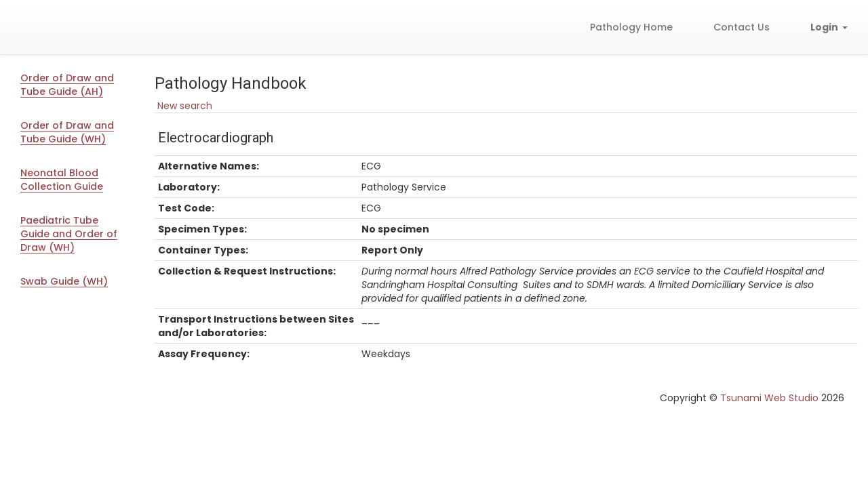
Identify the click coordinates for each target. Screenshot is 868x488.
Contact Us (742, 27)
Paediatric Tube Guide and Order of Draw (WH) (69, 234)
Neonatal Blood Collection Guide (62, 180)
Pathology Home (631, 27)
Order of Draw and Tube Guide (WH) (67, 132)
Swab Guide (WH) (64, 281)
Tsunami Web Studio (769, 398)
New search (183, 106)
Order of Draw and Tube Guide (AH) (67, 85)
